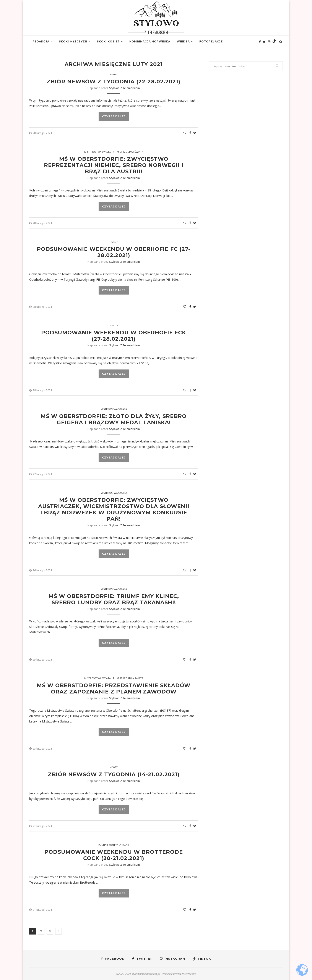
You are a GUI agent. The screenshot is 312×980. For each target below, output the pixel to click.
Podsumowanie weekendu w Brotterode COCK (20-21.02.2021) (114, 855)
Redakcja (41, 41)
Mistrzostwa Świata (97, 152)
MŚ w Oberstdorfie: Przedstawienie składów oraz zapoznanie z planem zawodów (114, 688)
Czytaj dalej (114, 116)
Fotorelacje (211, 41)
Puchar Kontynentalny (114, 845)
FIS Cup (114, 325)
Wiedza (183, 41)
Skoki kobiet (108, 41)
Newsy (114, 74)
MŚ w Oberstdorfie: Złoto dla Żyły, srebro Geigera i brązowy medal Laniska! (114, 419)
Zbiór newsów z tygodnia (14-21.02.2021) (114, 774)
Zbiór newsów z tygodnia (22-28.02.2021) (114, 82)
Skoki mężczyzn (73, 41)
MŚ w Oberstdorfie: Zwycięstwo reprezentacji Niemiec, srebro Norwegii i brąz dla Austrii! (114, 165)
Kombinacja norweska (150, 41)
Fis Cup (114, 242)
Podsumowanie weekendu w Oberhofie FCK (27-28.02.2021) (114, 336)
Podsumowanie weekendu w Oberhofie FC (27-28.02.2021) (114, 252)
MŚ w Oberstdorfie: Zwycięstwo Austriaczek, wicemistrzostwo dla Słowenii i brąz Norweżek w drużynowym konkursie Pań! (114, 509)
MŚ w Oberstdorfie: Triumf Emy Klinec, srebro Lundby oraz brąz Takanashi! (114, 599)
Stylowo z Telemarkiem (124, 88)
